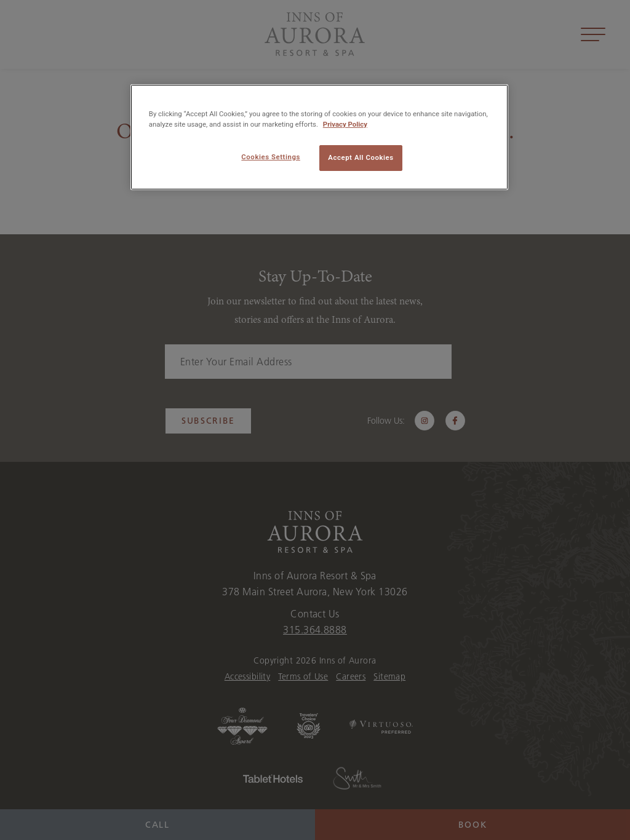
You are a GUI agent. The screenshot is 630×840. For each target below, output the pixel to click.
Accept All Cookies (361, 157)
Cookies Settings (271, 157)
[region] (319, 137)
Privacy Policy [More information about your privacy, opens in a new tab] (345, 124)
